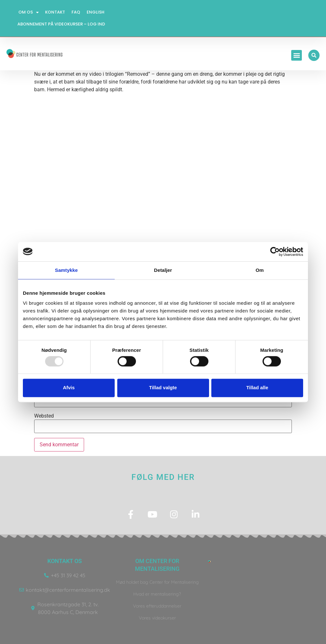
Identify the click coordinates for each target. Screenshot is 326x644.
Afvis (69, 388)
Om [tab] (259, 270)
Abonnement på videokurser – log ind (61, 24)
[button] (297, 55)
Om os (29, 12)
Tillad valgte (163, 388)
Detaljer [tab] (163, 270)
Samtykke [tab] (67, 270)
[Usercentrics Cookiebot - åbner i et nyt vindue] (275, 252)
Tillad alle (257, 388)
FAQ (76, 12)
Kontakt (55, 12)
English (96, 12)
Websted (44, 416)
